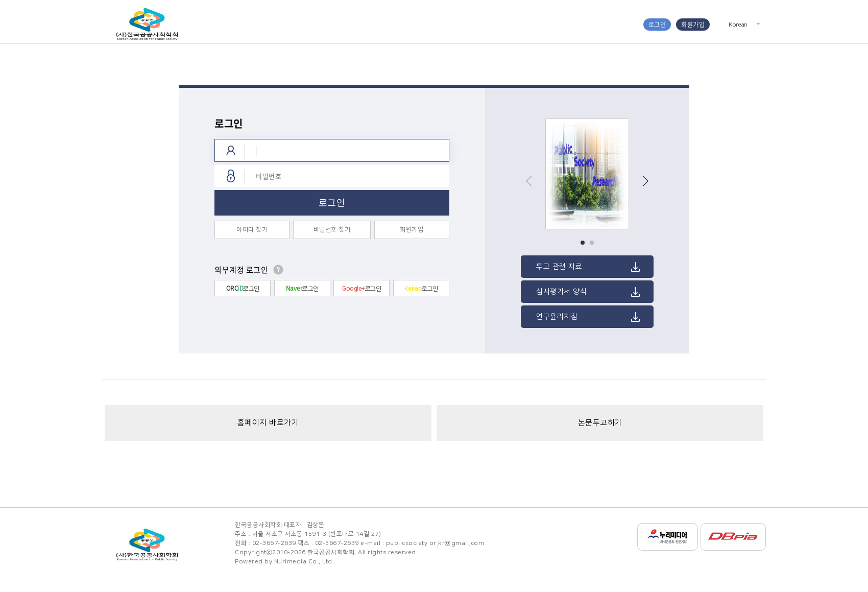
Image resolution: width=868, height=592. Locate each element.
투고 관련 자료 (559, 267)
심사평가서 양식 (561, 292)
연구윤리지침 (557, 317)
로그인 (657, 25)
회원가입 (693, 25)
